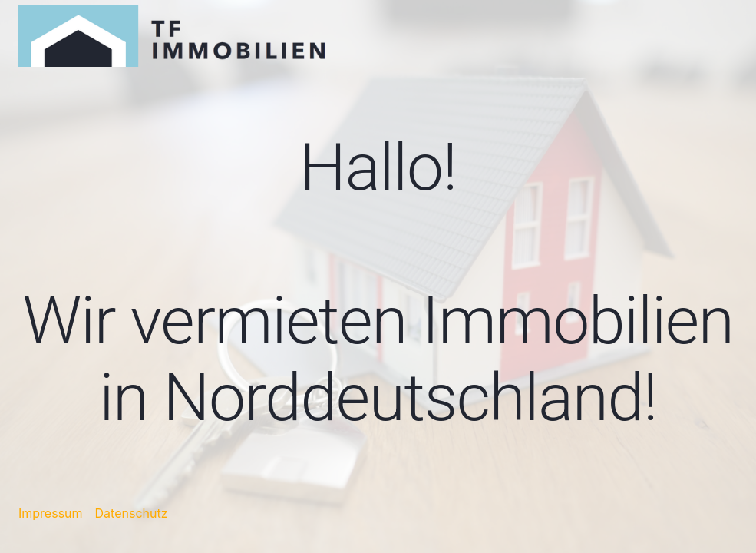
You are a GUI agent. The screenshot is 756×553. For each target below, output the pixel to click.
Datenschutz (132, 513)
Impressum (51, 513)
